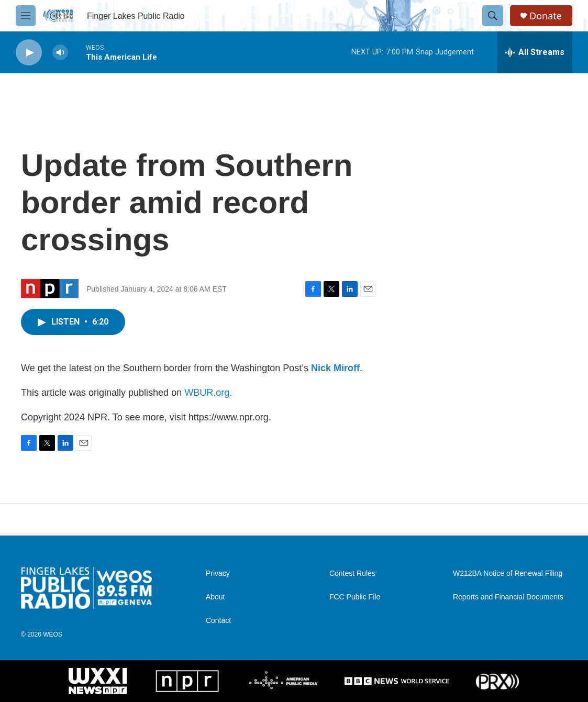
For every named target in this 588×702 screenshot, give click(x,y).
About (215, 597)
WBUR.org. (208, 393)
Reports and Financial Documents (508, 597)
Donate (546, 16)
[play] (29, 53)
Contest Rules (352, 573)
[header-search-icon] (493, 16)
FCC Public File (355, 597)
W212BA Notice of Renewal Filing (508, 573)
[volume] (60, 53)
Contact (218, 621)
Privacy (218, 573)
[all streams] (535, 52)
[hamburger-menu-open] (26, 16)
